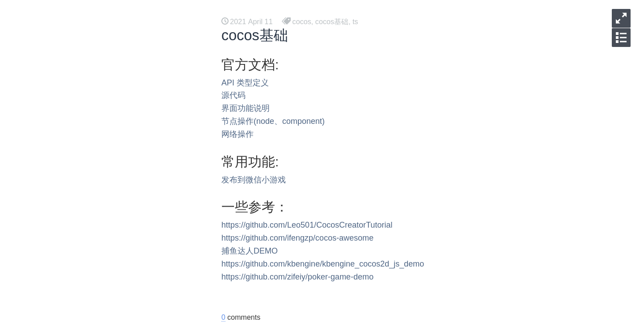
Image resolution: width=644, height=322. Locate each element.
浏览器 (79, 104)
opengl (79, 146)
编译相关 (82, 132)
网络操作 (237, 134)
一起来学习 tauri (94, 61)
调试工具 (82, 275)
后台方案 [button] (76, 9)
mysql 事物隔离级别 (100, 304)
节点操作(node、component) (273, 121)
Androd (80, 175)
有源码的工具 (89, 189)
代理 (75, 75)
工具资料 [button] (122, 9)
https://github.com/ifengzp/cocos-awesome (297, 238)
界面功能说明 (246, 108)
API (228, 83)
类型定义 (253, 83)
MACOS (81, 161)
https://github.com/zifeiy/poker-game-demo (297, 277)
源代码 (233, 95)
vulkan (78, 118)
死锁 (75, 261)
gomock (80, 232)
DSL (75, 218)
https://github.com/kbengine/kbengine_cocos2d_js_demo (323, 264)
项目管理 (82, 204)
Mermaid (82, 89)
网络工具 (82, 290)
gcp (74, 247)
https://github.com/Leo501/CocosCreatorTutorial (307, 225)
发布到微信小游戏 (254, 180)
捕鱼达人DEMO (250, 251)
